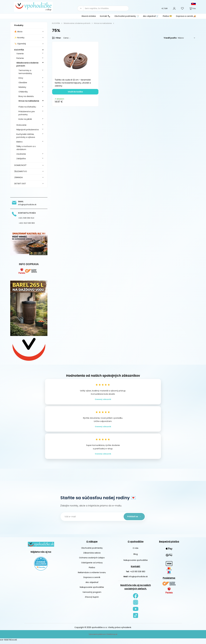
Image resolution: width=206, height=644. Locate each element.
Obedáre (23, 83)
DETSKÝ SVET (20, 184)
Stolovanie (21, 125)
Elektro (20, 142)
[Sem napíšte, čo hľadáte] (106, 8)
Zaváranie (21, 154)
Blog (136, 557)
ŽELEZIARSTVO (21, 171)
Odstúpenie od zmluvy (92, 565)
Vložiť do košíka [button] (75, 92)
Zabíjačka (21, 159)
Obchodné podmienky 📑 (127, 16)
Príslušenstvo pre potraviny (27, 113)
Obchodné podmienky (92, 551)
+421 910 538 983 (138, 574)
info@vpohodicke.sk (138, 579)
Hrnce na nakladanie (29, 101)
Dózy (21, 78)
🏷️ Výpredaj (20, 44)
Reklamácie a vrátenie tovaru (92, 575)
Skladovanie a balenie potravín (27, 64)
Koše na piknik (25, 119)
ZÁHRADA (19, 177)
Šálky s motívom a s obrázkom (26, 148)
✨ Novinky (19, 38)
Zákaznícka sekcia (92, 555)
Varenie (20, 54)
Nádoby (22, 87)
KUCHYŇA (19, 50)
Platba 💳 (167, 16)
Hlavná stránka (89, 16)
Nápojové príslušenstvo (28, 130)
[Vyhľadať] (80, 8)
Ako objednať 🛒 (151, 16)
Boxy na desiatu (26, 96)
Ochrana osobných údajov (92, 560)
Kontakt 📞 (105, 16)
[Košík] (192, 8)
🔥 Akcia (18, 32)
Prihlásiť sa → (133, 519)
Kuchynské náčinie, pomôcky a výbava (26, 136)
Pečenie (20, 58)
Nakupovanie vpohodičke (92, 590)
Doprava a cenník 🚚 (186, 16)
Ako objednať (92, 585)
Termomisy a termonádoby (25, 72)
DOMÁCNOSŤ (20, 165)
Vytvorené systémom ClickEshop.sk (103, 637)
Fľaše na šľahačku (27, 107)
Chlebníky (23, 92)
